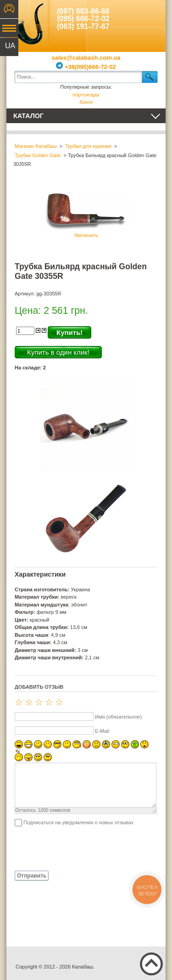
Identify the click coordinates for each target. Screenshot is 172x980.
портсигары (86, 95)
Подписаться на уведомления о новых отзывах (78, 822)
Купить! (69, 332)
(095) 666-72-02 (83, 19)
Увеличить (86, 212)
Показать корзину (152, 23)
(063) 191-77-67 (83, 26)
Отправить (32, 876)
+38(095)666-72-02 (86, 67)
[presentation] (84, 848)
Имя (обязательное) (118, 717)
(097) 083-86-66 (83, 11)
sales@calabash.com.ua (86, 58)
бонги (86, 102)
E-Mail (102, 731)
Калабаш (27, 23)
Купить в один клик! (58, 352)
